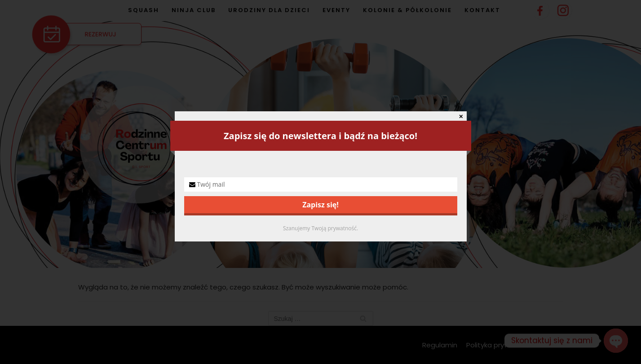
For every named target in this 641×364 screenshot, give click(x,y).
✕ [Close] (461, 117)
